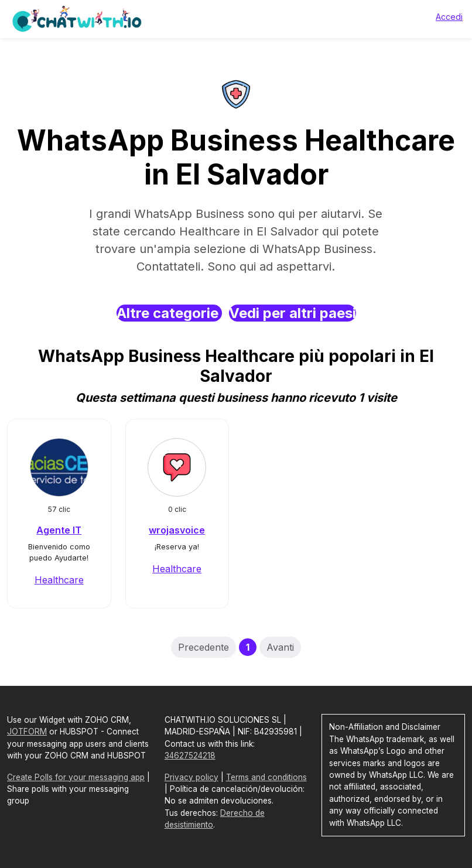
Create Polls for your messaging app (76, 777)
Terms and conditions (266, 777)
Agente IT (59, 530)
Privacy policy (191, 777)
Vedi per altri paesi (293, 313)
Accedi (449, 17)
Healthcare (59, 580)
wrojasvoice (177, 530)
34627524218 (190, 756)
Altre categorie (169, 313)
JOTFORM (27, 732)
